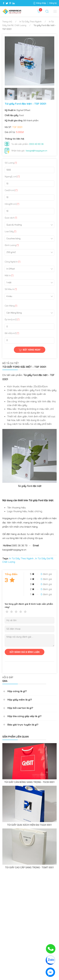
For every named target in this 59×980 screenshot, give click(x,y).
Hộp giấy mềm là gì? (20, 700)
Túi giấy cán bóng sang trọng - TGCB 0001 (29, 782)
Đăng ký (53, 3)
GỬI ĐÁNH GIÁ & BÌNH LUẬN (25, 652)
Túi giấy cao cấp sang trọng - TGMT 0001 (29, 867)
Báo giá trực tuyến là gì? (23, 725)
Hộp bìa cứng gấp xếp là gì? (24, 716)
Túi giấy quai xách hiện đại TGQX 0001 (29, 825)
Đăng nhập (41, 3)
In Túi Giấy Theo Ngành (31, 22)
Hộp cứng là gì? (17, 691)
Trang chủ (7, 22)
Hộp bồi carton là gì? (20, 708)
